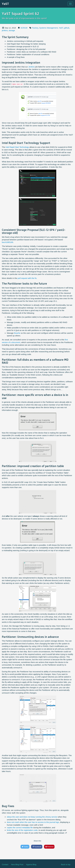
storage (12, 30)
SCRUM (24, 28)
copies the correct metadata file (20, 828)
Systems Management (48, 28)
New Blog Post (17, 864)
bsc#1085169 (7, 242)
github (67, 28)
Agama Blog (31, 864)
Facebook (37, 847)
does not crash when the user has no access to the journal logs (33, 822)
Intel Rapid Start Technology (17, 147)
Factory (35, 28)
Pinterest (49, 847)
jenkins (5, 30)
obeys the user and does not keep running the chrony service (32, 817)
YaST (5, 4)
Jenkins (32, 67)
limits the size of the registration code (22, 830)
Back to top (66, 864)
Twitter (25, 847)
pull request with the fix (27, 278)
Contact (5, 864)
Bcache (17, 333)
